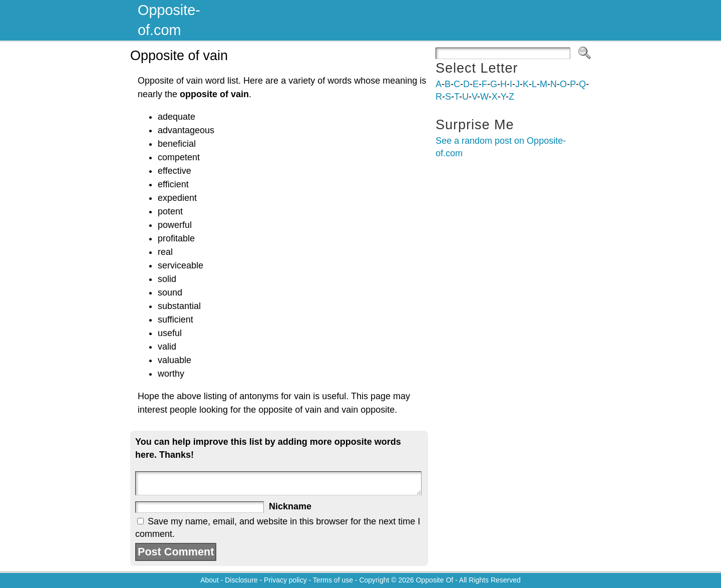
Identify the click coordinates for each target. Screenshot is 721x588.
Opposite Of (434, 580)
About (210, 580)
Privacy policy (285, 580)
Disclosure (241, 580)
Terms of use (333, 580)
